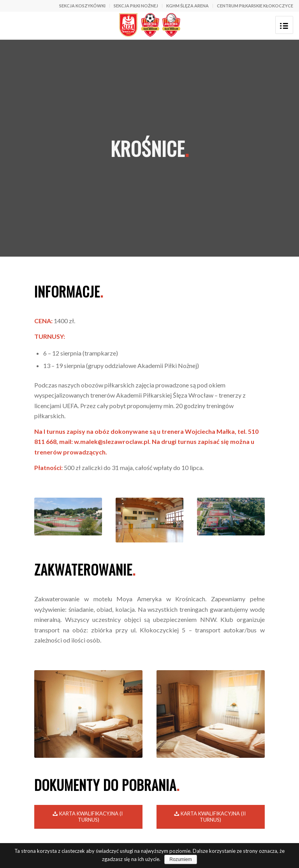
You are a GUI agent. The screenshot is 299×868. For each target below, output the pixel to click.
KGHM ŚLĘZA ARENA (187, 6)
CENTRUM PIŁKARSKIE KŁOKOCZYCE (255, 6)
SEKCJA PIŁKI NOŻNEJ (136, 6)
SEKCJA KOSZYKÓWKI (82, 6)
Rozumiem (180, 859)
